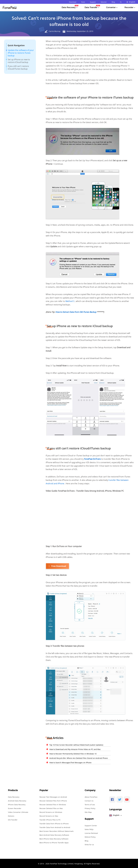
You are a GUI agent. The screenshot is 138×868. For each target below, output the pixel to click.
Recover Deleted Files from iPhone (53, 800)
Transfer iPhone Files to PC (50, 819)
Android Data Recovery (17, 800)
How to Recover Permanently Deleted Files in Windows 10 (73, 753)
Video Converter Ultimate (18, 812)
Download (73, 2)
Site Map (88, 812)
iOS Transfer (13, 819)
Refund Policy (90, 836)
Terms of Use (90, 804)
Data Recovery (14, 796)
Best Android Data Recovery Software (54, 835)
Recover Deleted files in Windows (53, 804)
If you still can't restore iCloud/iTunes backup (18, 67)
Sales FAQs (89, 829)
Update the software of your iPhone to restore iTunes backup (21, 53)
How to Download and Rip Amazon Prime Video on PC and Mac (75, 749)
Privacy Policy (90, 808)
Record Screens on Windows (51, 812)
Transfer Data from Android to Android (55, 827)
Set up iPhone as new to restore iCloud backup (19, 61)
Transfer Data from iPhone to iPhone (54, 823)
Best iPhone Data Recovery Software (54, 838)
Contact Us (89, 800)
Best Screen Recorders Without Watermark (56, 831)
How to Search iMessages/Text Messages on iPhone (70, 762)
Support (93, 2)
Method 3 (70, 301)
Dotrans (11, 815)
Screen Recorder (15, 808)
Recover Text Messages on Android (53, 796)
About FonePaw (91, 796)
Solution (104, 2)
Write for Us (89, 844)
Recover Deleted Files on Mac (51, 808)
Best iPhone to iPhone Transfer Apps (54, 842)
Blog (113, 2)
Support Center (91, 825)
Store (83, 2)
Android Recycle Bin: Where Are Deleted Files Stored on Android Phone (79, 758)
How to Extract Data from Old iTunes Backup (76, 312)
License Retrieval (91, 833)
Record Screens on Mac (49, 815)
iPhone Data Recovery (17, 804)
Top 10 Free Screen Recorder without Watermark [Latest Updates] (76, 744)
